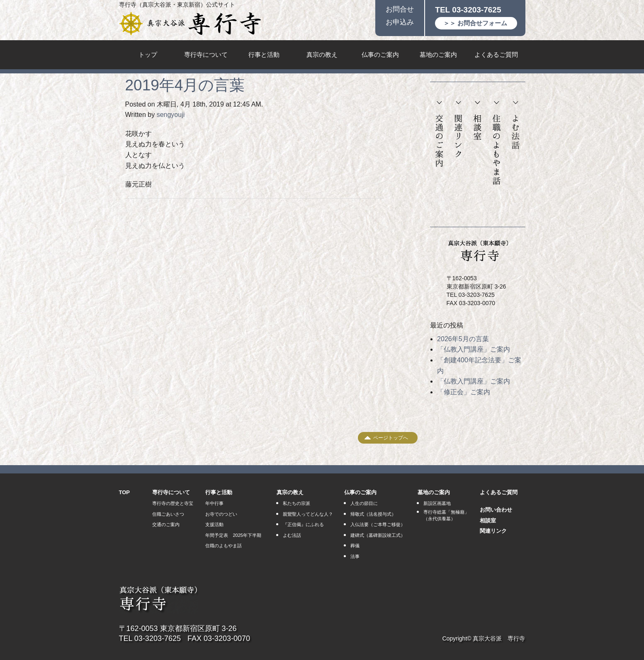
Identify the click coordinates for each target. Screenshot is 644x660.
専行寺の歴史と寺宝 (173, 503)
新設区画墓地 (437, 503)
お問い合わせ (496, 510)
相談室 (477, 121)
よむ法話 (515, 125)
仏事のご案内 (380, 55)
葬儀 (355, 546)
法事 (355, 556)
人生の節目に (364, 503)
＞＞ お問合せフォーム (475, 23)
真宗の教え (322, 55)
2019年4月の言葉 (185, 85)
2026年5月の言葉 (463, 339)
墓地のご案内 (438, 55)
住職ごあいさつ (168, 514)
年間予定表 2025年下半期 (233, 535)
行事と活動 (264, 55)
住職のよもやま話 (497, 143)
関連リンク (458, 130)
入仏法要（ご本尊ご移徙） (378, 524)
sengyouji (171, 115)
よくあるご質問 (496, 55)
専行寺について (206, 55)
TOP (125, 492)
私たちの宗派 (296, 503)
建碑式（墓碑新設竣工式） (378, 535)
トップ (148, 55)
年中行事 (214, 503)
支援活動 (214, 524)
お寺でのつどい (221, 514)
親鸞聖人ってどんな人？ (308, 514)
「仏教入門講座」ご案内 (474, 349)
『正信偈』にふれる (303, 524)
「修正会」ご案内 (464, 392)
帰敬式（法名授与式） (373, 514)
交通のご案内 (439, 134)
